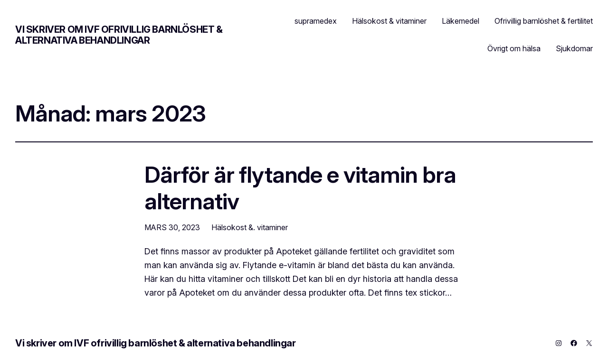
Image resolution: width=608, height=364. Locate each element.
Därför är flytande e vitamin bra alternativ (300, 187)
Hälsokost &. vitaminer (250, 227)
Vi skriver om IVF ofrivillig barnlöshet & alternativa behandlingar (119, 35)
